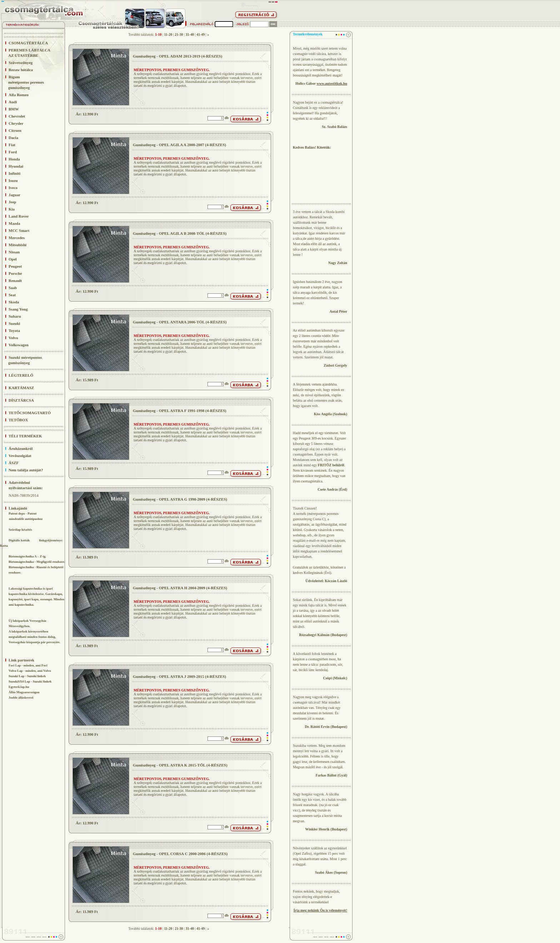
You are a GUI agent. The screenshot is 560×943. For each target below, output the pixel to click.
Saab (13, 288)
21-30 (179, 34)
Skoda (14, 302)
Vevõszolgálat (20, 456)
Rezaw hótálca (21, 70)
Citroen (15, 130)
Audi (13, 102)
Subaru (15, 316)
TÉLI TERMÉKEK (25, 436)
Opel (13, 259)
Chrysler (16, 123)
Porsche (15, 273)
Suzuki (14, 323)
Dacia (13, 138)
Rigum (22, 82)
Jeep (12, 202)
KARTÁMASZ (21, 388)
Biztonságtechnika (21, 562)
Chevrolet (17, 116)
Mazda (14, 223)
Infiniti (14, 173)
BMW (14, 109)
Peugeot (15, 266)
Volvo (13, 338)
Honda (14, 159)
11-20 (168, 34)
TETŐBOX (18, 420)
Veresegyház (38, 621)
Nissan (14, 252)
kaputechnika (18, 594)
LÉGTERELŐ (21, 375)
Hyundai (16, 166)
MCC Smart (19, 230)
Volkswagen (19, 345)
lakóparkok (19, 631)
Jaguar (14, 195)
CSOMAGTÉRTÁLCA (28, 43)
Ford (13, 152)
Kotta (4, 546)
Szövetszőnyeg (21, 63)
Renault (15, 281)
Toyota (14, 331)
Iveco (13, 188)
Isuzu (13, 180)
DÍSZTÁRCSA (21, 400)
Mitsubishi (17, 245)
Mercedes (17, 238)
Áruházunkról (21, 448)
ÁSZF (14, 463)
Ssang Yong (18, 309)
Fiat (12, 145)
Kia (12, 209)
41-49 (201, 34)
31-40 (190, 34)
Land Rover (19, 216)
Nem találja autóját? (26, 470)
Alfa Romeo (19, 95)
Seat (12, 295)
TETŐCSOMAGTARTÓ (30, 413)
